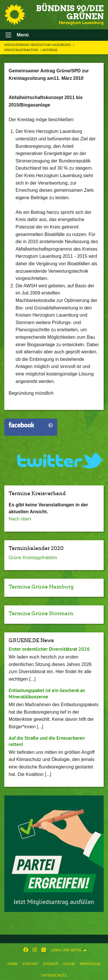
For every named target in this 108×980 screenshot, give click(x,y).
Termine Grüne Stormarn (41, 613)
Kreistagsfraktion (22, 50)
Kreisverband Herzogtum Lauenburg (38, 45)
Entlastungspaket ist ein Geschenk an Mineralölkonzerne (47, 693)
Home (13, 964)
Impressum (90, 964)
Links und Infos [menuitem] (66, 950)
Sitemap (51, 964)
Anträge (50, 50)
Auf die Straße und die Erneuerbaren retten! (47, 741)
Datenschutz (54, 975)
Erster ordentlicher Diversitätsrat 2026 (49, 649)
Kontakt (31, 964)
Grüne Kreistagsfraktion (33, 558)
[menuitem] (13, 963)
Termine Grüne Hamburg (41, 587)
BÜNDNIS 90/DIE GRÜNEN (70, 12)
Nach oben (20, 519)
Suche (69, 964)
